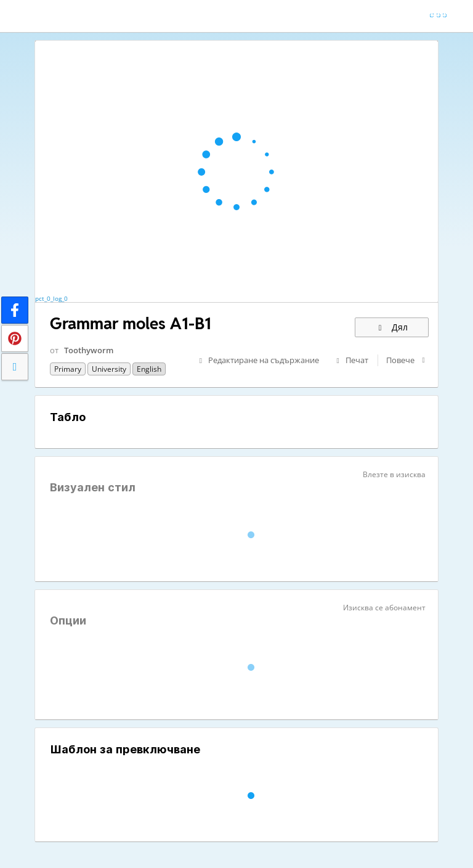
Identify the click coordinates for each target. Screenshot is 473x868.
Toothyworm (89, 350)
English (149, 369)
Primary (68, 369)
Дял (392, 327)
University (109, 369)
